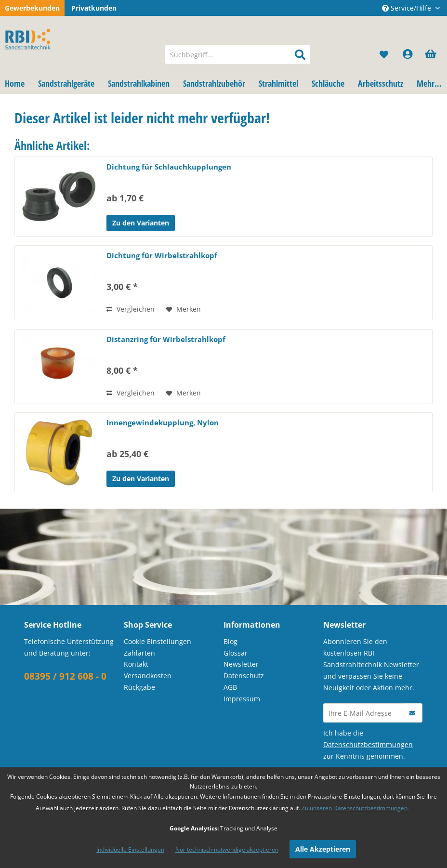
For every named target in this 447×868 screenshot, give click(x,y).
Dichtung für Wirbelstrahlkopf (162, 255)
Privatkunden (94, 8)
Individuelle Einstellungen (130, 849)
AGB (230, 687)
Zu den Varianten (141, 223)
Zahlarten (139, 653)
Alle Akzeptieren (323, 849)
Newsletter (241, 664)
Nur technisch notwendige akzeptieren (227, 849)
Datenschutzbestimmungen (368, 744)
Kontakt (136, 664)
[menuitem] (238, 54)
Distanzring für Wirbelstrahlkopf (166, 339)
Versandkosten (148, 676)
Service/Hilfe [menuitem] (408, 8)
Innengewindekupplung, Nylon (163, 422)
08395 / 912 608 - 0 (65, 676)
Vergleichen (131, 309)
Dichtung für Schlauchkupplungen (169, 167)
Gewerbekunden (32, 8)
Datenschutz (244, 676)
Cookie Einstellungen (158, 641)
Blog (230, 641)
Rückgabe (139, 687)
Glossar (236, 653)
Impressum (242, 699)
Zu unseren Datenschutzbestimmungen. (355, 808)
